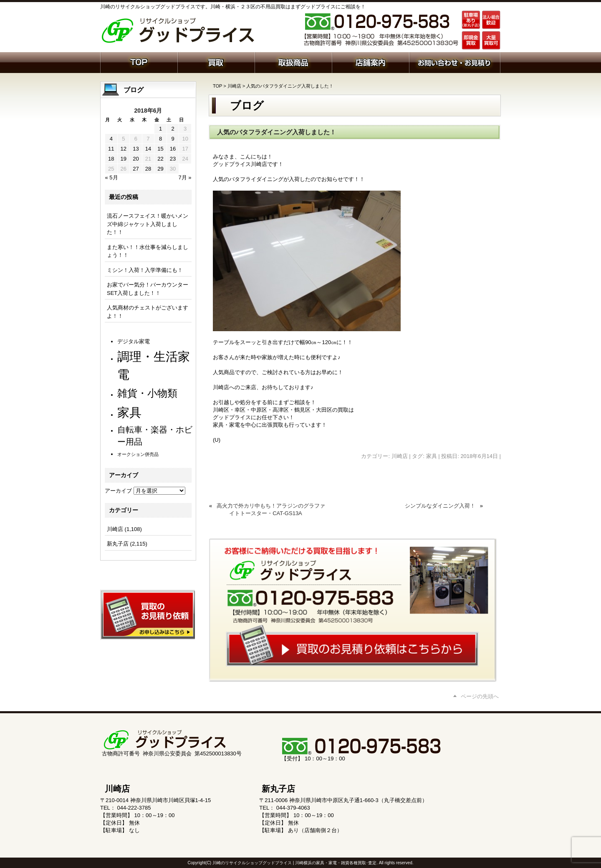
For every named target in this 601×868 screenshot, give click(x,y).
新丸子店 (118, 544)
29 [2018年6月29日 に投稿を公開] (160, 169)
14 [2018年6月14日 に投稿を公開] (148, 149)
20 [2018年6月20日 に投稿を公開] (136, 159)
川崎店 (234, 86)
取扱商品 (293, 62)
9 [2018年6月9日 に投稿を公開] (173, 139)
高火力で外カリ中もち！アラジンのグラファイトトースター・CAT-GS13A (271, 509)
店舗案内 (370, 62)
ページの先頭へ (480, 696)
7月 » (185, 177)
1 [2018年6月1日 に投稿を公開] (160, 129)
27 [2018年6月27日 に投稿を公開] (136, 169)
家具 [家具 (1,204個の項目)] (129, 412)
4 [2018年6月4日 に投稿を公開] (111, 139)
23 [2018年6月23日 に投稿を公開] (173, 159)
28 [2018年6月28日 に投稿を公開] (148, 169)
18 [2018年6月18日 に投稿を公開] (111, 159)
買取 (216, 62)
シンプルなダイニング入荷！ (440, 506)
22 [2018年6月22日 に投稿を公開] (160, 159)
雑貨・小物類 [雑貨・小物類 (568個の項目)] (147, 393)
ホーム (139, 62)
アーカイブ (118, 491)
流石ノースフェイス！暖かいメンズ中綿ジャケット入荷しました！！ (148, 224)
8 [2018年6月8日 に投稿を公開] (160, 139)
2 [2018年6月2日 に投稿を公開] (173, 129)
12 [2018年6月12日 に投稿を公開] (124, 149)
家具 (432, 456)
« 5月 (112, 177)
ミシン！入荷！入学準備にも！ (145, 270)
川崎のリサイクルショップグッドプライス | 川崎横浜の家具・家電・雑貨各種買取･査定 (294, 863)
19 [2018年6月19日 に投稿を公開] (124, 159)
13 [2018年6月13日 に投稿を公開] (136, 149)
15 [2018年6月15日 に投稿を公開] (160, 149)
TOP (217, 86)
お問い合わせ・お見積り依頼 (455, 62)
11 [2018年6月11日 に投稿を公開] (111, 149)
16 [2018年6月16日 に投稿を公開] (173, 149)
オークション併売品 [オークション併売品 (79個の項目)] (138, 454)
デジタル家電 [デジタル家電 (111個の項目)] (134, 341)
